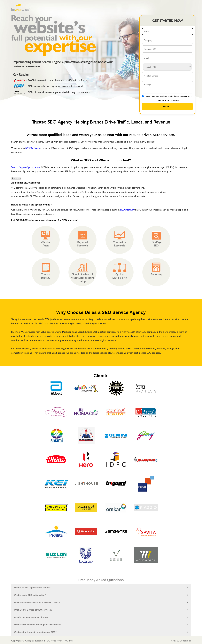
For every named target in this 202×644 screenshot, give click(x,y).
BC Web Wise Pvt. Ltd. (60, 641)
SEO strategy (127, 210)
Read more (16, 178)
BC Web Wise (33, 148)
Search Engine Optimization (26, 167)
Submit (167, 107)
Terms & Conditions (180, 641)
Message (167, 87)
